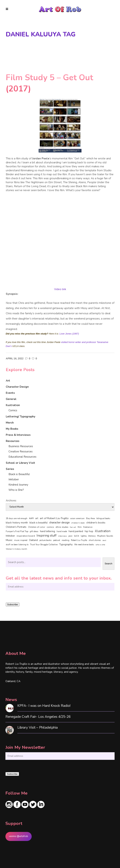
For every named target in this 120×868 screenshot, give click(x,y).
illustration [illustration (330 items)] (103, 531)
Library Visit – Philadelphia (38, 728)
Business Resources (21, 446)
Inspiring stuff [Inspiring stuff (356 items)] (47, 536)
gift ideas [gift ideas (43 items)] (34, 531)
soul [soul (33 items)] (104, 540)
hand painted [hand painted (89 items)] (76, 531)
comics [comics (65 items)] (50, 527)
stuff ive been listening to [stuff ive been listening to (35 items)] (17, 545)
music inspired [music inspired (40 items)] (21, 540)
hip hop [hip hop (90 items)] (89, 531)
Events (10, 393)
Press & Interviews (18, 435)
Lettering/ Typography (21, 417)
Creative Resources (21, 451)
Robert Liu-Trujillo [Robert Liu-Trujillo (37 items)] (79, 540)
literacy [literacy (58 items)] (92, 536)
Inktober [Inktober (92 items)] (10, 536)
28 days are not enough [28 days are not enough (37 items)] (17, 518)
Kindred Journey (18, 485)
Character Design (17, 387)
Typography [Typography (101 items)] (66, 544)
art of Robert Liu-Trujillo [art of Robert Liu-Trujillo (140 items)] (54, 518)
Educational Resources (22, 457)
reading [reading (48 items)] (66, 540)
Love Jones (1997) (69, 334)
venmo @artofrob (18, 836)
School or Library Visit (20, 463)
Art (8, 381)
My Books (12, 429)
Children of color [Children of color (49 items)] (37, 527)
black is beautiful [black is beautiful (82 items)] (39, 523)
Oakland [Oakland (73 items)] (33, 540)
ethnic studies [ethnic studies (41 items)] (62, 527)
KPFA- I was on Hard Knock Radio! (44, 706)
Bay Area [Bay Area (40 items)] (90, 518)
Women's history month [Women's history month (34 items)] (16, 549)
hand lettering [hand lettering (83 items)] (48, 531)
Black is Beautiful (19, 474)
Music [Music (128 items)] (9, 540)
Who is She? (16, 490)
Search (108, 564)
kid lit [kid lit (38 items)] (77, 536)
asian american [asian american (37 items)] (77, 518)
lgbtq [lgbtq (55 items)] (84, 536)
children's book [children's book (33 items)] (78, 523)
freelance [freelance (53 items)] (88, 527)
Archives (11, 501)
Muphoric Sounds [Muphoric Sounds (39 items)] (105, 536)
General (11, 399)
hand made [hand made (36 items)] (62, 531)
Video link (60, 289)
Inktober (14, 479)
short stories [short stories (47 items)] (95, 540)
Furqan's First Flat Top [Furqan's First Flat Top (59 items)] (17, 531)
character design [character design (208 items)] (59, 523)
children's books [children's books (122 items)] (96, 523)
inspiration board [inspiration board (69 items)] (26, 536)
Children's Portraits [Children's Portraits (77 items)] (16, 527)
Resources (13, 441)
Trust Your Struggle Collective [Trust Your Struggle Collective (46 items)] (44, 545)
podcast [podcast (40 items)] (57, 540)
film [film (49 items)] (80, 527)
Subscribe (13, 604)
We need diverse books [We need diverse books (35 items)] (84, 545)
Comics (13, 410)
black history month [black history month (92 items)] (17, 523)
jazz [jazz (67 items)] (70, 536)
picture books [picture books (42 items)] (46, 540)
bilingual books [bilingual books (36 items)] (103, 518)
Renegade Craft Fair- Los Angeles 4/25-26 (38, 717)
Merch (10, 423)
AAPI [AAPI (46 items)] (31, 518)
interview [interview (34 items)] (62, 536)
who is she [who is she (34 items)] (100, 545)
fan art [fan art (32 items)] (73, 527)
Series (10, 469)
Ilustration (13, 405)
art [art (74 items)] (37, 518)
